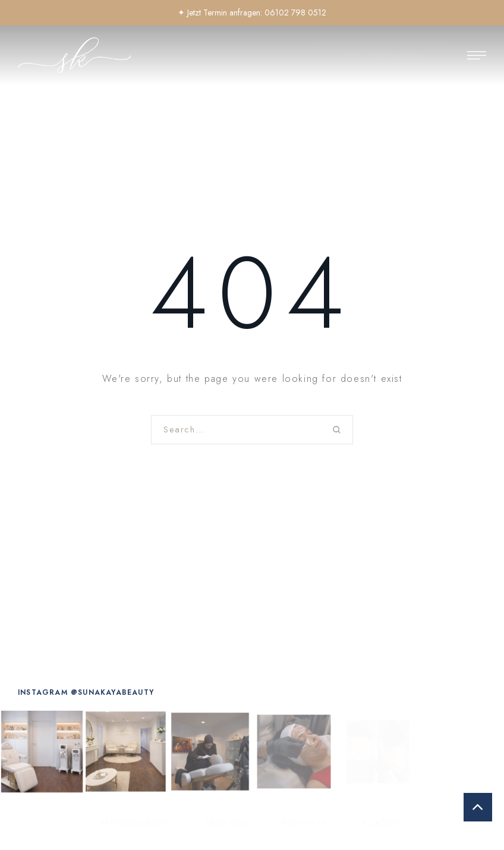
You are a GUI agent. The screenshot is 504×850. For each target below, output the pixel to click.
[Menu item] (136, 823)
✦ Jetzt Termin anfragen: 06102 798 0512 (252, 12)
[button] (382, 56)
